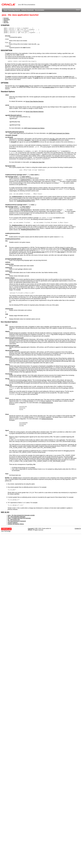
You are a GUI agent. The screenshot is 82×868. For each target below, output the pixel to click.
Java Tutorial (61, 252)
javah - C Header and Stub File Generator (19, 518)
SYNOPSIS (5, 25)
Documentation (40, 10)
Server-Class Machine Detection (35, 101)
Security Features (13, 522)
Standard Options (8, 92)
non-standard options (49, 87)
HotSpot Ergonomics (47, 403)
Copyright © (31, 529)
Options (6, 21)
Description (7, 20)
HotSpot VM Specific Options (16, 524)
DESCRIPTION (7, 50)
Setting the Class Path (38, 162)
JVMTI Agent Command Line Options (34, 128)
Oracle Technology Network (12, 10)
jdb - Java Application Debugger (16, 517)
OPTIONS (5, 83)
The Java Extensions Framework (17, 521)
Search (78, 10)
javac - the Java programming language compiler (21, 515)
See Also (6, 22)
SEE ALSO (5, 512)
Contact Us (78, 529)
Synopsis (6, 18)
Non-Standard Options (9, 322)
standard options (24, 86)
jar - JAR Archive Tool (14, 520)
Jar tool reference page (38, 252)
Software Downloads (28, 10)
